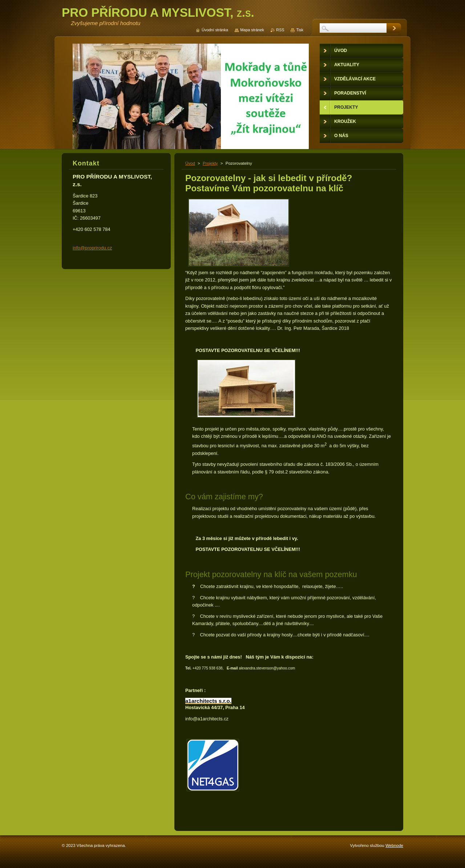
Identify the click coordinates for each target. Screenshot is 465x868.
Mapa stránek (252, 30)
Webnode (394, 845)
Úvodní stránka (215, 30)
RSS (280, 30)
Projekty (210, 163)
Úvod (190, 163)
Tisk (300, 30)
